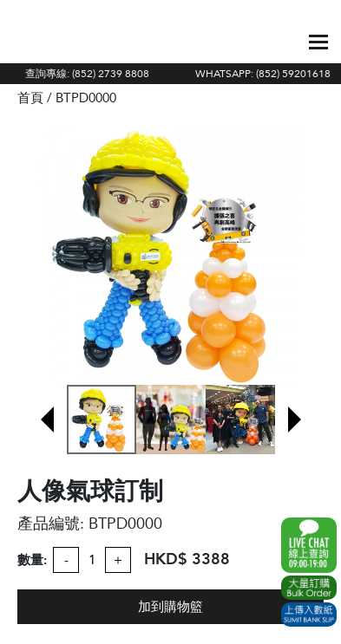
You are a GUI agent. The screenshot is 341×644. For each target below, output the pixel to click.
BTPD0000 (86, 98)
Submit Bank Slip (309, 615)
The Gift (57, 42)
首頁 (30, 98)
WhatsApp (309, 545)
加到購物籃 (170, 607)
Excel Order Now (309, 588)
